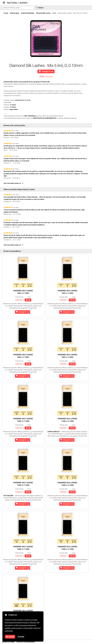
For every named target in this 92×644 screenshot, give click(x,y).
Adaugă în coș (46, 71)
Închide (21, 637)
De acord (10, 637)
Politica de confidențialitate (25, 642)
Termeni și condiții (8, 642)
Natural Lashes (17, 3)
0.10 (54, 13)
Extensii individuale (28, 13)
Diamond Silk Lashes (43, 13)
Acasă (6, 13)
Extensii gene (15, 13)
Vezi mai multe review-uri (14, 183)
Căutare (40, 8)
